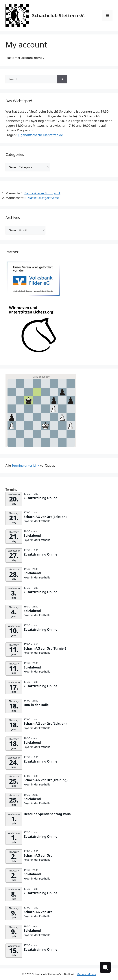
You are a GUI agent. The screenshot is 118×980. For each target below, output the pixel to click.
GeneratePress (86, 974)
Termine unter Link (26, 465)
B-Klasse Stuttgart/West (42, 198)
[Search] (62, 79)
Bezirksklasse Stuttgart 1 (42, 193)
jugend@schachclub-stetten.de (40, 135)
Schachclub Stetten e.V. (58, 15)
